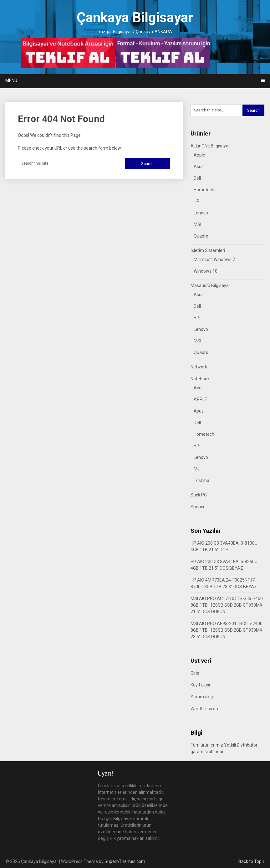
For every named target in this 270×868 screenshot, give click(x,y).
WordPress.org (205, 709)
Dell (197, 178)
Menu (11, 80)
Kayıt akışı (200, 685)
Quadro (201, 236)
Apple (199, 155)
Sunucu (198, 507)
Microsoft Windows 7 (214, 259)
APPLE (200, 399)
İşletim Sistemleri (208, 250)
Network (199, 367)
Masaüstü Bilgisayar (210, 285)
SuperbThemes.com (125, 861)
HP (196, 201)
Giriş (195, 673)
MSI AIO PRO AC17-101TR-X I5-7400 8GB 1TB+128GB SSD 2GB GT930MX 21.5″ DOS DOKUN (227, 605)
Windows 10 (206, 271)
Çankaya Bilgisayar (135, 18)
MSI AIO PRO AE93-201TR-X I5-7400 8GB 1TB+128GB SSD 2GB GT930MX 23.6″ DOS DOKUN (227, 630)
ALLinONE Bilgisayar (210, 146)
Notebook (200, 379)
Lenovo (201, 213)
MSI (197, 224)
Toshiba (201, 480)
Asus (199, 167)
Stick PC (199, 495)
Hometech (204, 190)
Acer (198, 388)
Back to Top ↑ (252, 861)
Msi (197, 469)
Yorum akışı (202, 697)
